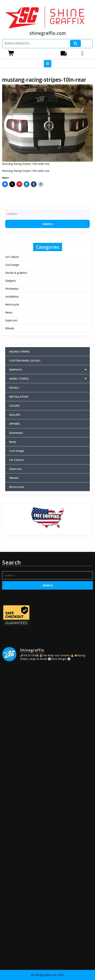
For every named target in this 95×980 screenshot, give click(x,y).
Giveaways (12, 288)
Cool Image (12, 265)
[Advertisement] (47, 923)
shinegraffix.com (48, 33)
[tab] (48, 64)
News (9, 312)
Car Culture (12, 257)
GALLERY (15, 415)
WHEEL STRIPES (49, 379)
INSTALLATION (19, 397)
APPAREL (15, 424)
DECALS (14, 388)
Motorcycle (12, 304)
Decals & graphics (16, 273)
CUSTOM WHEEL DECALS (25, 360)
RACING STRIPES (19, 351)
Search (75, 43)
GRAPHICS (49, 369)
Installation (12, 296)
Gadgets (11, 281)
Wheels (10, 328)
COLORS (14, 406)
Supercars (11, 320)
